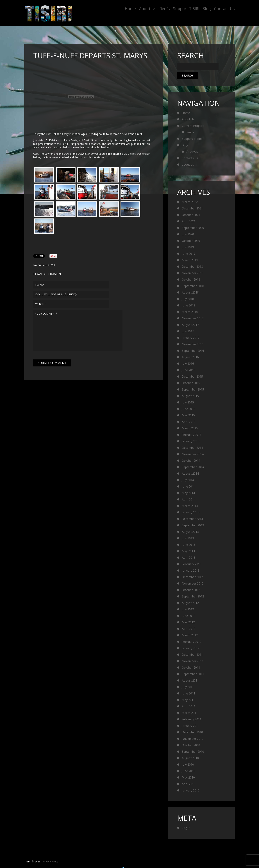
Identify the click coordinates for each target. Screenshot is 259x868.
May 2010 (188, 777)
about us (188, 165)
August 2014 (190, 474)
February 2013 (192, 564)
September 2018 (193, 286)
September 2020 (193, 228)
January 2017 (191, 338)
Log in (186, 828)
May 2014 (188, 493)
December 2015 (192, 377)
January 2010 (191, 790)
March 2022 (190, 202)
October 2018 (191, 280)
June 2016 (188, 370)
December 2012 (192, 577)
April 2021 (189, 221)
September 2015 (193, 389)
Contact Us (224, 8)
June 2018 (188, 305)
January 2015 (191, 441)
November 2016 (193, 344)
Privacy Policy (50, 861)
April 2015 (189, 422)
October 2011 (191, 668)
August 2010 (190, 758)
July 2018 (188, 299)
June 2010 (188, 771)
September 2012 (193, 596)
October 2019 (191, 241)
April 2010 (189, 784)
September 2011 (193, 674)
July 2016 (188, 364)
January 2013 (191, 571)
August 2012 (190, 603)
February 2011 (192, 719)
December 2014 (192, 448)
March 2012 (190, 635)
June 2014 (188, 486)
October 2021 (191, 215)
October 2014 (191, 461)
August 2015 (190, 396)
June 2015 (188, 409)
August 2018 (190, 292)
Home (130, 8)
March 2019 (190, 260)
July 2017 (188, 331)
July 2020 (188, 234)
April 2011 (189, 706)
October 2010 (191, 745)
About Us (148, 8)
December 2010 (192, 732)
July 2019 (188, 247)
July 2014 (188, 480)
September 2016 (193, 351)
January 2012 (191, 648)
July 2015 (188, 402)
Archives (192, 152)
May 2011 (188, 700)
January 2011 (191, 726)
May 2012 (188, 622)
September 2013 (193, 525)
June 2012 (188, 616)
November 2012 (193, 583)
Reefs (165, 8)
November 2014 (193, 454)
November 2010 (193, 739)
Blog (207, 8)
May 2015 (188, 415)
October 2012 (191, 590)
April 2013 (189, 558)
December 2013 (192, 519)
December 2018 (192, 267)
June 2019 (188, 254)
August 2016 (190, 357)
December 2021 (192, 208)
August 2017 (190, 325)
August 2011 (190, 680)
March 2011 (190, 713)
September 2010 (193, 752)
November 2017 (193, 318)
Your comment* (78, 331)
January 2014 (191, 512)
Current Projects (193, 126)
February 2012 (192, 642)
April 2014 (189, 499)
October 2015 (191, 383)
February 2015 (192, 435)
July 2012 (188, 609)
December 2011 (192, 655)
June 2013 (188, 545)
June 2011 (188, 693)
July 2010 (188, 765)
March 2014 (190, 506)
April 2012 (189, 629)
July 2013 (188, 538)
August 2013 (190, 532)
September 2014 (193, 467)
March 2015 (190, 428)
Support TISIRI (186, 8)
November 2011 (193, 661)
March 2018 (190, 312)
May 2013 (188, 551)
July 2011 (188, 687)
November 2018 (193, 273)
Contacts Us (190, 158)
